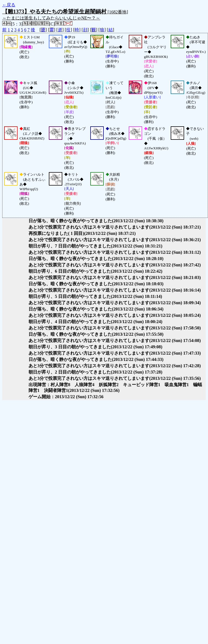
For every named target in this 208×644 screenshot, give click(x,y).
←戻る (9, 5)
